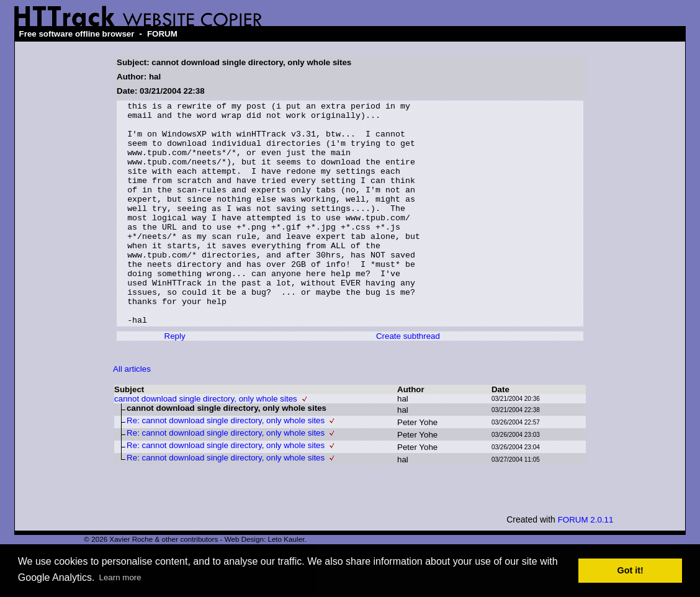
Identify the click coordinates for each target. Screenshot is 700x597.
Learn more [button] (120, 577)
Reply (175, 381)
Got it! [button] (630, 570)
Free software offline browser (77, 34)
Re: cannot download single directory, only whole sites (226, 465)
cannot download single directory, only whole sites (206, 443)
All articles (132, 414)
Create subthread (408, 381)
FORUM (162, 34)
